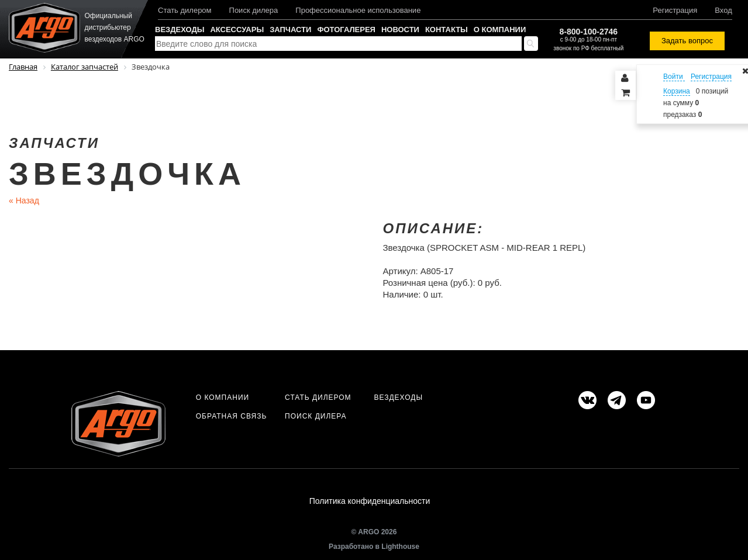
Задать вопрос (687, 41)
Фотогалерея (346, 30)
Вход (723, 10)
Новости (400, 30)
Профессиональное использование (358, 10)
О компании (500, 30)
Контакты (447, 30)
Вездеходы (180, 30)
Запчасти (290, 30)
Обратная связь (232, 416)
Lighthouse (400, 547)
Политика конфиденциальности (370, 501)
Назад (24, 201)
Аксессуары (237, 30)
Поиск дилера (254, 10)
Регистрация (675, 10)
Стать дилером (185, 10)
